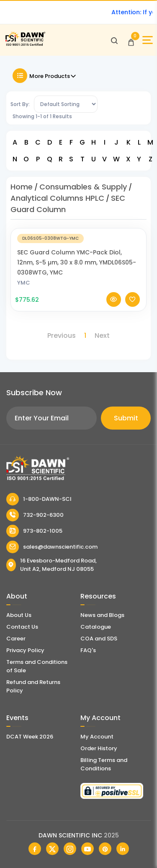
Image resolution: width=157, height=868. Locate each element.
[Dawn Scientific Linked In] (123, 849)
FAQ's (88, 650)
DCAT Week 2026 (30, 737)
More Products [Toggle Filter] (45, 76)
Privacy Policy (25, 650)
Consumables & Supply (83, 187)
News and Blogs (102, 615)
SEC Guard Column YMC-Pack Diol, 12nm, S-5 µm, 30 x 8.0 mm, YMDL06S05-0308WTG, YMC (77, 269)
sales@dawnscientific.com (52, 547)
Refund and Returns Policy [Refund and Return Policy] (33, 686)
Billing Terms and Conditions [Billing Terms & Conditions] (104, 764)
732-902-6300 (35, 515)
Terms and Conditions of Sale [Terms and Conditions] (37, 666)
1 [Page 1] (85, 336)
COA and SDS (99, 639)
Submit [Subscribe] (126, 418)
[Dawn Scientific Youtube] (88, 849)
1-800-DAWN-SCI (39, 499)
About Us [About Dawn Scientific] (19, 615)
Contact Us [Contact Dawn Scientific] (22, 627)
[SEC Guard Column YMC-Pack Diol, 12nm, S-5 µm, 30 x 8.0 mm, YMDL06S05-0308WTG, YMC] (78, 245)
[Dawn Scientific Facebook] (35, 849)
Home (22, 187)
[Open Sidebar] (148, 40)
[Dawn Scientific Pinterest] (105, 849)
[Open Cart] (131, 40)
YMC (24, 290)
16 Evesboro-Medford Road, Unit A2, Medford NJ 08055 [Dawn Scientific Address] (51, 565)
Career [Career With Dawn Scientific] (16, 639)
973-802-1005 (34, 531)
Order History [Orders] (99, 748)
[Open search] (114, 40)
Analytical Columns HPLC (57, 198)
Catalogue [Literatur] (96, 627)
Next (102, 336)
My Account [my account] (97, 737)
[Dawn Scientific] (25, 45)
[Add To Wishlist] (133, 307)
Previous (62, 336)
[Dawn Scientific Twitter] (52, 849)
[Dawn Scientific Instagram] (70, 849)
